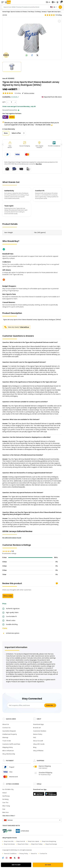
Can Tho (5, 803)
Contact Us (6, 728)
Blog (35, 747)
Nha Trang (6, 806)
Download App (38, 724)
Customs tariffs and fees (11, 744)
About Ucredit (38, 741)
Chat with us (24, 327)
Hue (4, 809)
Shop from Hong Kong (49, 841)
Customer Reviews (40, 731)
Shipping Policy (8, 747)
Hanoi (4, 793)
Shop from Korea (9, 844)
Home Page (6, 12)
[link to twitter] (37, 55)
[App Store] (39, 794)
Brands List (37, 728)
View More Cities (9, 816)
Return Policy (38, 734)
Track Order (7, 741)
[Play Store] (51, 794)
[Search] (60, 7)
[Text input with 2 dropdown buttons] (25, 7)
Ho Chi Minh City (8, 789)
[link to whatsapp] (27, 55)
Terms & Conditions (10, 854)
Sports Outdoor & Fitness (19, 12)
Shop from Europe (51, 844)
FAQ (35, 738)
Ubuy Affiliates (38, 751)
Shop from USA (9, 841)
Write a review (8, 596)
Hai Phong (6, 796)
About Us (6, 724)
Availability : (7, 97)
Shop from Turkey (37, 844)
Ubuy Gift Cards (39, 744)
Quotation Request (9, 731)
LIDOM (5, 15)
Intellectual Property (10, 734)
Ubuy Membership (9, 754)
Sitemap (5, 738)
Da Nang (5, 799)
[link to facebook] (32, 55)
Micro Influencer (8, 751)
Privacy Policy (24, 854)
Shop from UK (21, 841)
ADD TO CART (16, 865)
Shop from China (23, 844)
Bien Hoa (5, 812)
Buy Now (39, 164)
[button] (48, 2)
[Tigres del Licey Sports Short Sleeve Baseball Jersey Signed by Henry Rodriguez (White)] (32, 38)
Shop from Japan (33, 841)
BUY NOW (48, 865)
